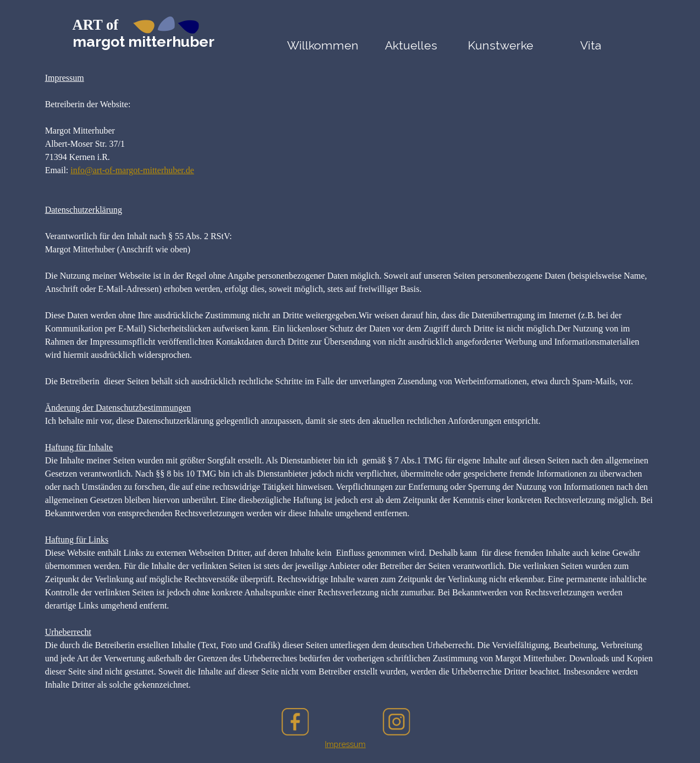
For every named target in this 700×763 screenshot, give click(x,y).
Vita (591, 45)
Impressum (345, 744)
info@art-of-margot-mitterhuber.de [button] (132, 170)
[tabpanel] (350, 381)
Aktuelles (411, 45)
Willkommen (323, 45)
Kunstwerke (501, 45)
